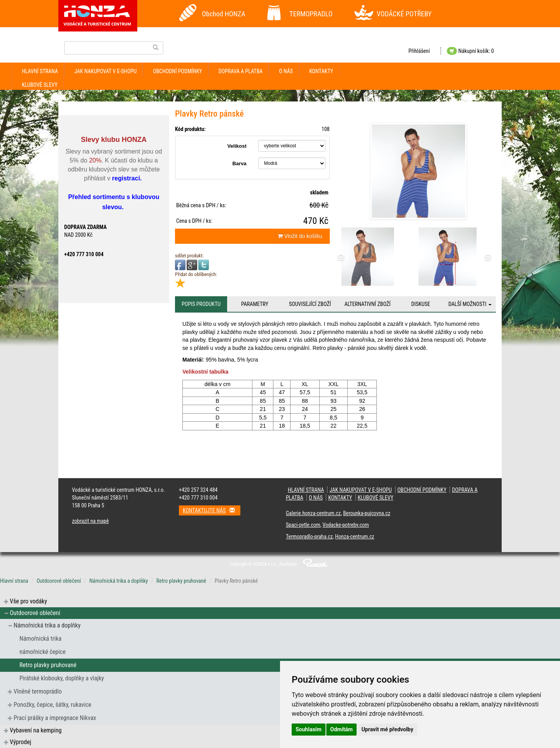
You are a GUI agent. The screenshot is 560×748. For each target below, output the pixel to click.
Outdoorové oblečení (59, 581)
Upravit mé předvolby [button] (387, 729)
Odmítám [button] (341, 729)
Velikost (237, 146)
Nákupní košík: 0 (470, 51)
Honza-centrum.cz (355, 537)
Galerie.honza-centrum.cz (313, 513)
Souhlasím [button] (309, 729)
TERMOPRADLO (311, 14)
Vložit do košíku (300, 236)
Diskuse (420, 304)
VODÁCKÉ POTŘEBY (404, 14)
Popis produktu (201, 304)
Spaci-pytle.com (303, 525)
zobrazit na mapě (90, 521)
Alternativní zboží (368, 304)
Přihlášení (419, 51)
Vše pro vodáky (28, 601)
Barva (240, 163)
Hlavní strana (40, 71)
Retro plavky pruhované (181, 581)
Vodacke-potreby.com (346, 525)
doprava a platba (241, 71)
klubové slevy (40, 85)
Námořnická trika (40, 639)
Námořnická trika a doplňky (119, 581)
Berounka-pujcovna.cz (367, 513)
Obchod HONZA (224, 14)
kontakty (321, 71)
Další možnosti (470, 304)
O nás (286, 71)
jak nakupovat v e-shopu (105, 71)
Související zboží (310, 304)
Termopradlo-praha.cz (309, 537)
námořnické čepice (43, 652)
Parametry (255, 304)
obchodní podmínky (177, 71)
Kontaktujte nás (212, 510)
